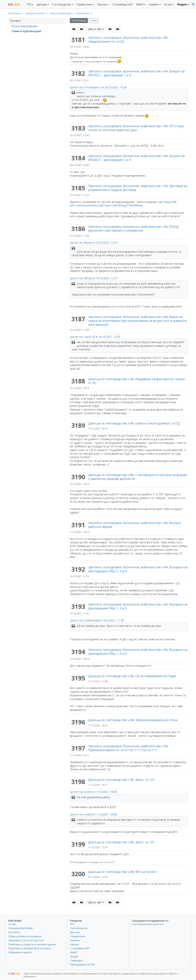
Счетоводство (79, 928)
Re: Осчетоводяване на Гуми (153, 676)
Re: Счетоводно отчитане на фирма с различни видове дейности (138, 477)
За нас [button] (168, 4)
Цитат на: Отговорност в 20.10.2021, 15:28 (98, 87)
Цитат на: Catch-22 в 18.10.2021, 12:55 (95, 337)
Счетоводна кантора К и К (148, 924)
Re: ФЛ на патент (144, 872)
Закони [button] (102, 4)
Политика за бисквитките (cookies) (29, 948)
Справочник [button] (84, 4)
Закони (74, 944)
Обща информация (24, 26)
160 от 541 (95, 29)
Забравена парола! (20, 952)
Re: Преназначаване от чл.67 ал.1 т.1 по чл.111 (128, 748)
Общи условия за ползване (25, 936)
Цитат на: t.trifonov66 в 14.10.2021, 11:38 (97, 620)
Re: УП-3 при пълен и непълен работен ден (136, 128)
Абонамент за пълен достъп (26, 940)
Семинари (76, 960)
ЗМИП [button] (140, 4)
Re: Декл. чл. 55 (142, 779)
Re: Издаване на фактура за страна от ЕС (136, 381)
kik (14, 974)
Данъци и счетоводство (108, 379)
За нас (12, 924)
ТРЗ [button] (29, 4)
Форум (74, 956)
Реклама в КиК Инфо (21, 928)
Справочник (77, 936)
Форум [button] (182, 4)
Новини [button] (154, 4)
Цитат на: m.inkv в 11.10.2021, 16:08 (93, 792)
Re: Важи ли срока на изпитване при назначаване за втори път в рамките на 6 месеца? (137, 321)
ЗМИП (74, 952)
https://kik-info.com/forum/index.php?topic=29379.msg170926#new (124, 204)
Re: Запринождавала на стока (154, 720)
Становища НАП (122, 4)
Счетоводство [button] (62, 4)
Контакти (14, 932)
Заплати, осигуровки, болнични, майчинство (125, 37)
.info (14, 4)
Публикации (79, 20)
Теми (93, 20)
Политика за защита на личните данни (32, 944)
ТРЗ (72, 924)
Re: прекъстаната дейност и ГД (155, 423)
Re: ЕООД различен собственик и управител (133, 228)
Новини (75, 940)
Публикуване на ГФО (83, 965)
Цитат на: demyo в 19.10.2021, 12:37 (94, 243)
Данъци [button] (42, 4)
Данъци (75, 932)
